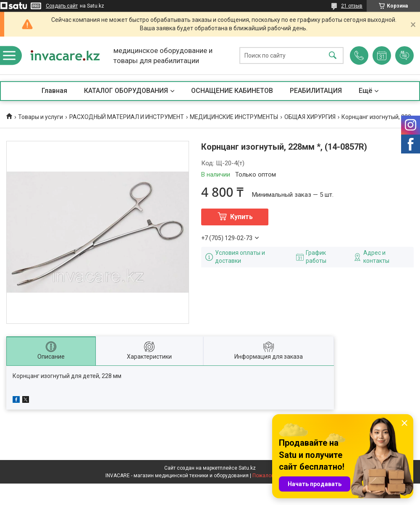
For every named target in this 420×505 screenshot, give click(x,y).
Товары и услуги (41, 117)
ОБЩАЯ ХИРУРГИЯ (310, 117)
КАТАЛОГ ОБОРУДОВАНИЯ (126, 91)
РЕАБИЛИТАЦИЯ (316, 91)
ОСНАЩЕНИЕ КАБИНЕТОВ (232, 91)
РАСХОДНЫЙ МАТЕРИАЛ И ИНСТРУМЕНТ (127, 117)
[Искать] (333, 56)
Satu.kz (247, 468)
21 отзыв (352, 6)
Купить (241, 217)
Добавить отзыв (404, 56)
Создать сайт (62, 6)
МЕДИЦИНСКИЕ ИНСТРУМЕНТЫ (234, 117)
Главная (54, 91)
